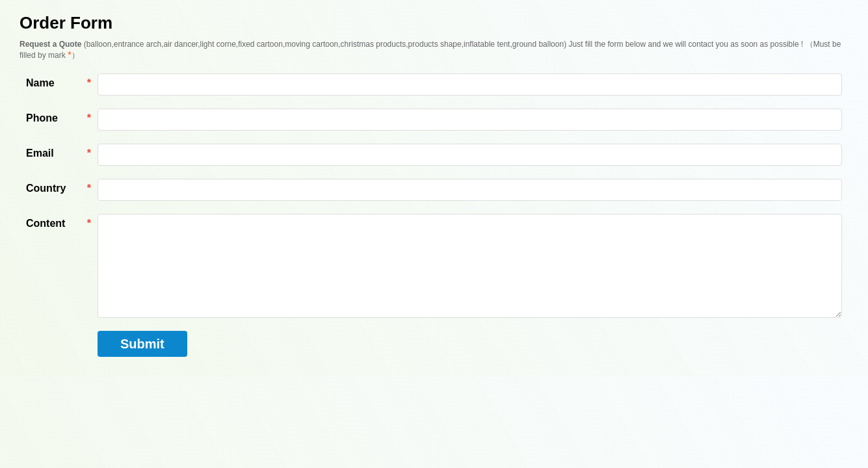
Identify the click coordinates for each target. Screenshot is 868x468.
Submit (142, 344)
